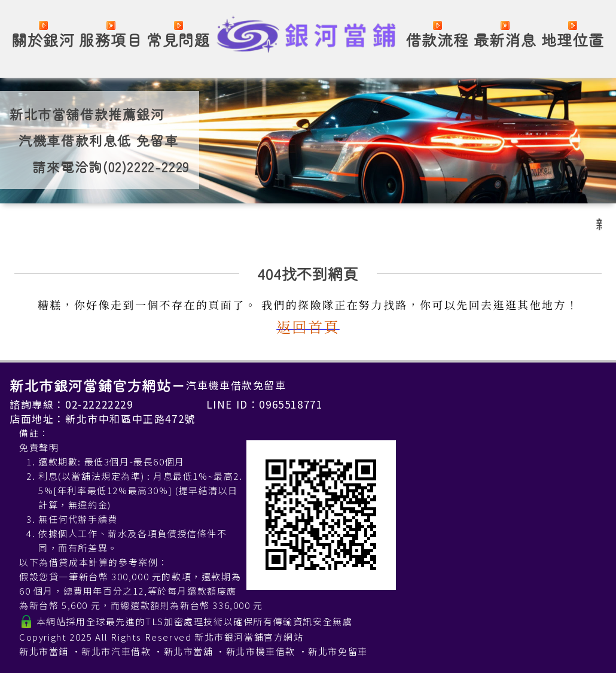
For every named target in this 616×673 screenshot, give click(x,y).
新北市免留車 (338, 651)
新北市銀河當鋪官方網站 (249, 637)
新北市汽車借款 (116, 651)
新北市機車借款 (261, 651)
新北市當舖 (189, 651)
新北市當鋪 (44, 651)
